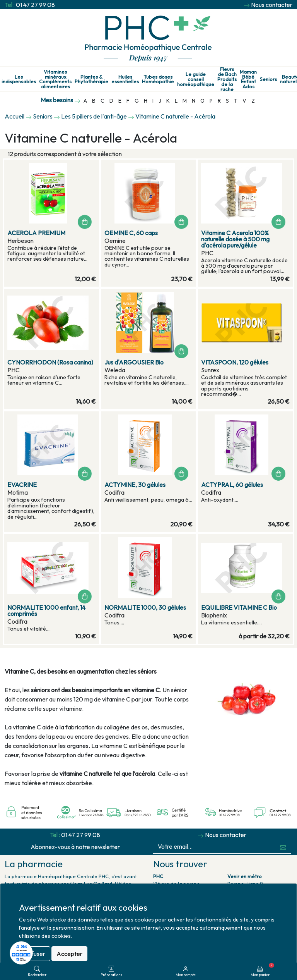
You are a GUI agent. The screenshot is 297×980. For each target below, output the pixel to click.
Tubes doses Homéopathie (158, 79)
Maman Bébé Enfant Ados (248, 79)
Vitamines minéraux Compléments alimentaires (55, 79)
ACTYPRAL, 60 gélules (232, 485)
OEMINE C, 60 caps (131, 233)
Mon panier (262, 970)
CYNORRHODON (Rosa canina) (50, 362)
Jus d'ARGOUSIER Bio (134, 362)
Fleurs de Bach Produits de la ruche (227, 79)
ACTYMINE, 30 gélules (135, 485)
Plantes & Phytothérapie (91, 79)
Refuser (35, 954)
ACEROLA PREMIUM (36, 233)
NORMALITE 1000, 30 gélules (145, 607)
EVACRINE (22, 485)
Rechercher (37, 971)
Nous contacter (272, 5)
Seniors (268, 79)
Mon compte (186, 971)
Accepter (69, 954)
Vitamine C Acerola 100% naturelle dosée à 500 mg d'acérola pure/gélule (235, 239)
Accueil (15, 116)
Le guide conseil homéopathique (196, 79)
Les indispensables (19, 79)
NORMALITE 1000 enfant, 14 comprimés (46, 610)
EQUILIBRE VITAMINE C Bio (239, 607)
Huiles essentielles (125, 79)
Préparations (111, 971)
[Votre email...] (214, 847)
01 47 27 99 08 (35, 5)
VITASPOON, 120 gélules (235, 362)
